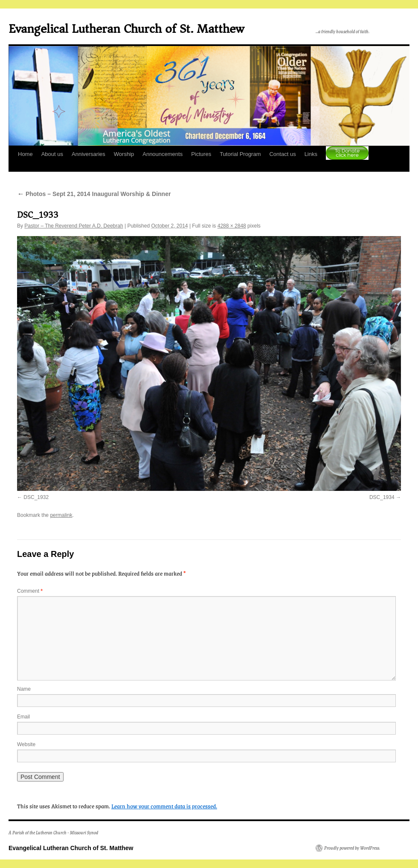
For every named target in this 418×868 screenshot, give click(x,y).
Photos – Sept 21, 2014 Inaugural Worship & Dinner (94, 194)
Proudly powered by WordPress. (352, 848)
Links (311, 154)
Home (25, 154)
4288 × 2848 (232, 226)
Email (23, 717)
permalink (61, 515)
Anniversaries (89, 154)
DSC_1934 (382, 497)
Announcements (163, 154)
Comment (30, 591)
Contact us (282, 154)
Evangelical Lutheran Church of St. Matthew (126, 29)
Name (24, 689)
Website (26, 744)
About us (52, 154)
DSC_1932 (36, 497)
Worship (124, 154)
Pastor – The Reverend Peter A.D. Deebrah (74, 226)
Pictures (201, 154)
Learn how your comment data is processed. (164, 806)
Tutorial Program (240, 154)
